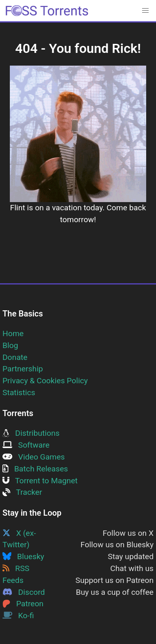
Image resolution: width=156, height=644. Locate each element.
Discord (24, 592)
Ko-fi (18, 616)
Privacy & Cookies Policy (45, 381)
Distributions (31, 433)
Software (26, 445)
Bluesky (23, 556)
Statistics (19, 393)
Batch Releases (35, 469)
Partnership (23, 369)
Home (13, 333)
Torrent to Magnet (40, 481)
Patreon (23, 604)
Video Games (34, 457)
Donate (15, 357)
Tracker (22, 492)
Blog (10, 345)
